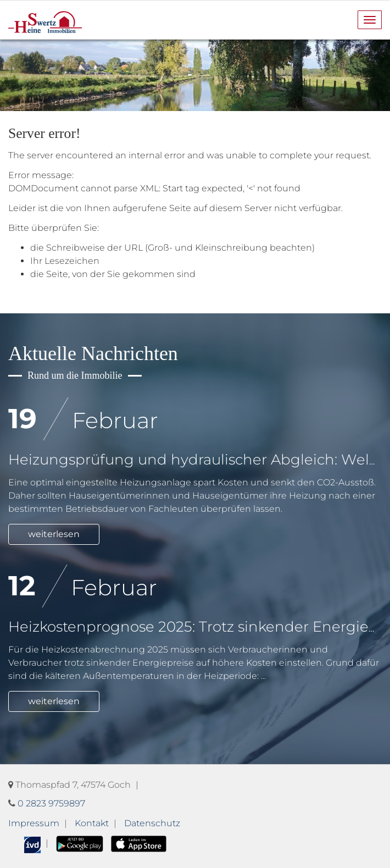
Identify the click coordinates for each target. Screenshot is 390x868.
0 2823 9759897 (51, 803)
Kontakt (92, 823)
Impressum (34, 823)
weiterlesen (54, 534)
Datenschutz (152, 823)
